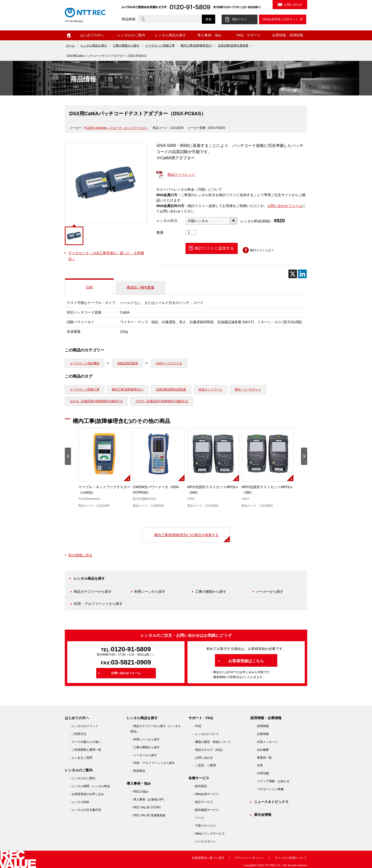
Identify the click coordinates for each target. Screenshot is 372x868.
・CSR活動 (262, 773)
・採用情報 (261, 726)
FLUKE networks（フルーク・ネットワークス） (116, 128)
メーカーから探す (270, 592)
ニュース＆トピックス (271, 802)
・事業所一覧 (263, 758)
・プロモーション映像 (269, 789)
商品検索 (129, 19)
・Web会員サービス (206, 794)
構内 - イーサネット (248, 389)
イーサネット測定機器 (85, 363)
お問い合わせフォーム (285, 206)
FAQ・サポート (249, 35)
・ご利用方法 (77, 734)
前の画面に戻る (80, 555)
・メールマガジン (204, 842)
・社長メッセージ (266, 742)
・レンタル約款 (79, 802)
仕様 (89, 287)
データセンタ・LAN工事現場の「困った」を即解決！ (106, 256)
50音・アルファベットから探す (98, 604)
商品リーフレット (181, 175)
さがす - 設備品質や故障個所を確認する (162, 401)
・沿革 (258, 765)
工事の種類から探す (126, 46)
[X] (293, 274)
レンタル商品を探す (170, 35)
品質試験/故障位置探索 (233, 46)
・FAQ (197, 726)
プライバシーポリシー (249, 858)
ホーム (69, 35)
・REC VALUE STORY (146, 807)
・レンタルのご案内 (82, 778)
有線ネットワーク (210, 389)
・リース (198, 818)
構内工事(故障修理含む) (196, 46)
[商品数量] (191, 232)
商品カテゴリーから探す (93, 592)
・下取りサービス (204, 826)
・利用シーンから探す (145, 739)
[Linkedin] (302, 274)
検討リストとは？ (262, 250)
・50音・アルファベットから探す (153, 763)
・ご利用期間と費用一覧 (85, 750)
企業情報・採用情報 (288, 35)
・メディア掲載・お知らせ (272, 781)
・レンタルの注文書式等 (85, 810)
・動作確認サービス (206, 810)
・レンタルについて (206, 734)
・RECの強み (139, 792)
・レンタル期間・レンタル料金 (89, 786)
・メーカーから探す (144, 755)
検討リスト (240, 19)
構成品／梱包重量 (140, 287)
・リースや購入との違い (85, 742)
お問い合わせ (293, 5)
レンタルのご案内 (131, 35)
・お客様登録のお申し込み (86, 794)
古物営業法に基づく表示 (208, 858)
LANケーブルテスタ (169, 363)
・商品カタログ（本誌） (209, 750)
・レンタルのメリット (83, 726)
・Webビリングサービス (209, 834)
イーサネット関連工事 (160, 46)
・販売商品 (200, 786)
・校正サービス (203, 802)
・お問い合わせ (203, 758)
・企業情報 (261, 734)
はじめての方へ (92, 35)
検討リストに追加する (214, 248)
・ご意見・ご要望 (204, 765)
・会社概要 (261, 750)
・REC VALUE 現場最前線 (148, 815)
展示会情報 (263, 815)
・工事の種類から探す (145, 747)
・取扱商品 (138, 771)
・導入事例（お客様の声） (148, 799)
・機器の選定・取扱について (211, 742)
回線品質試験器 (128, 363)
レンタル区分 (167, 221)
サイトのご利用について (291, 858)
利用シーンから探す (150, 592)
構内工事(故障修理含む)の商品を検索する (186, 535)
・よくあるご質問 (80, 758)
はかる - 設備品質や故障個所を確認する (96, 401)
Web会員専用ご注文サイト (280, 19)
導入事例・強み (209, 35)
